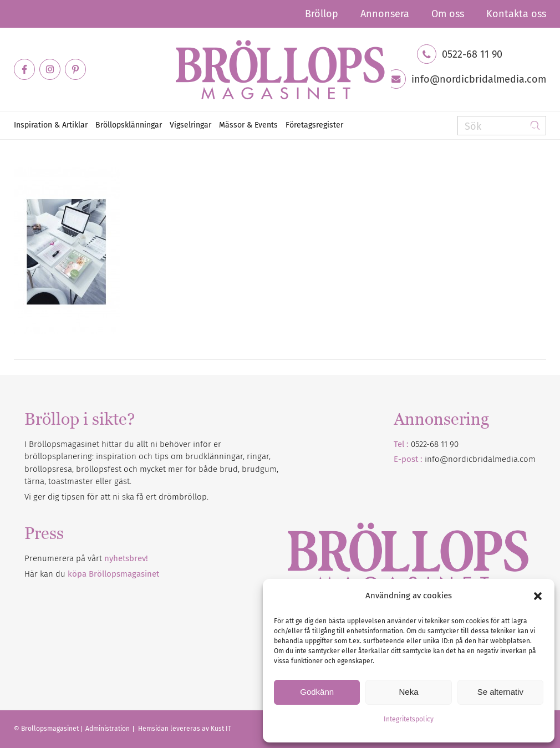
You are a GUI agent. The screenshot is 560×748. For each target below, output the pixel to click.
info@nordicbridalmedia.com (479, 79)
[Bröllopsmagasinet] (280, 69)
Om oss (448, 14)
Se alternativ (500, 692)
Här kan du (92, 574)
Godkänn (317, 692)
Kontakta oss (516, 14)
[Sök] (502, 126)
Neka (408, 692)
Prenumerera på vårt (86, 558)
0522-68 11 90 (472, 54)
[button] (538, 596)
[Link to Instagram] (50, 69)
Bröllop (322, 14)
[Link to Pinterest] (75, 69)
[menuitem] (322, 14)
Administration (108, 729)
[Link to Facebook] (24, 69)
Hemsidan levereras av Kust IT (185, 729)
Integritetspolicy (409, 719)
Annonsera (385, 14)
